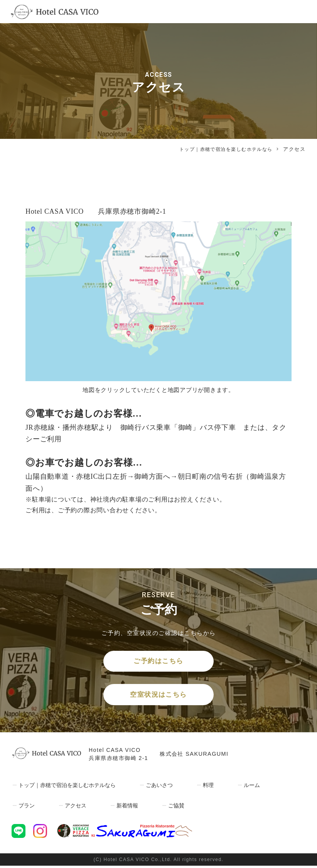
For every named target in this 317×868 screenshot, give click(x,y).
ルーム (257, 788)
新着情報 (127, 808)
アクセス (75, 808)
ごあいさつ (165, 788)
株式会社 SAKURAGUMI (196, 757)
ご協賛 (176, 808)
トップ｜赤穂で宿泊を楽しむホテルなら (222, 149)
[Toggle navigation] (299, 12)
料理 (214, 788)
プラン (26, 808)
